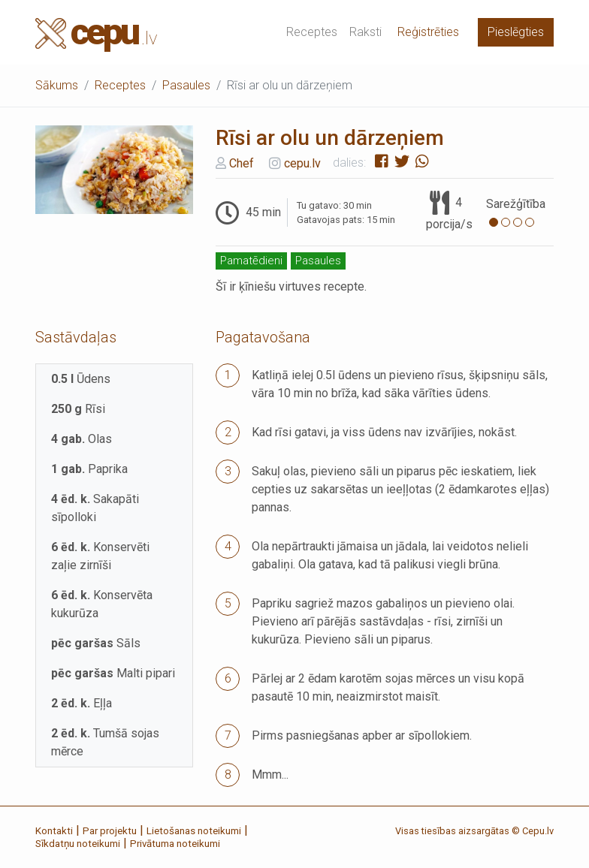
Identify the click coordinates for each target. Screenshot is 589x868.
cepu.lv (302, 163)
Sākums (57, 85)
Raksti (365, 32)
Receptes (312, 32)
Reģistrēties (428, 32)
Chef (242, 163)
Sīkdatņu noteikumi (78, 844)
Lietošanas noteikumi (194, 831)
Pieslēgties (516, 32)
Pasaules (186, 85)
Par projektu (110, 831)
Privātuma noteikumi (175, 844)
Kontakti (54, 831)
